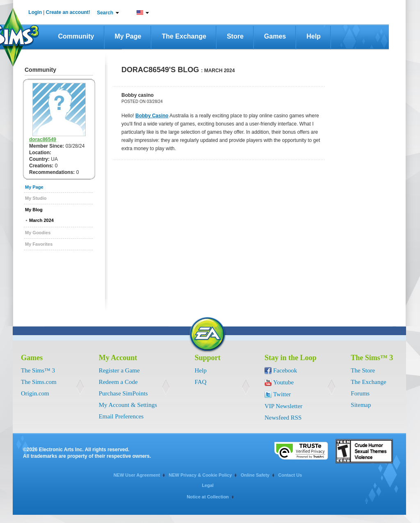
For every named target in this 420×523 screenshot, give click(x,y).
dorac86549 (43, 139)
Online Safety (255, 475)
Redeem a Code (118, 382)
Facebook (285, 370)
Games (275, 36)
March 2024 (41, 220)
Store (235, 36)
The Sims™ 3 (38, 370)
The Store (363, 370)
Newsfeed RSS (283, 418)
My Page (128, 36)
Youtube (283, 382)
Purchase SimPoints (123, 393)
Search (105, 13)
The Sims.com (39, 382)
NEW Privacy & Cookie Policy (200, 475)
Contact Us (290, 475)
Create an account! (68, 12)
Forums (360, 393)
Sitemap (361, 405)
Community (76, 36)
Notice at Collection (208, 497)
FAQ (201, 382)
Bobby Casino (152, 116)
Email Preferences (121, 416)
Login (35, 12)
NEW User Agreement (137, 475)
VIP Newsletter (283, 406)
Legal (208, 485)
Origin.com (35, 393)
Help (314, 36)
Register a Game (119, 370)
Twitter (282, 394)
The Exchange (184, 36)
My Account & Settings (128, 405)
